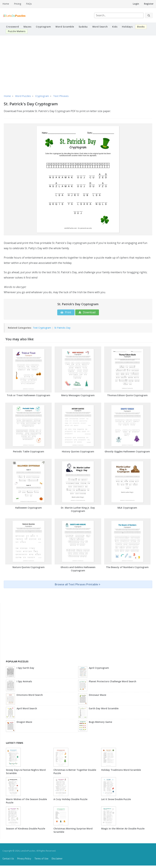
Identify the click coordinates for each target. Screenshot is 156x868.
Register (149, 4)
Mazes (27, 27)
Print (66, 312)
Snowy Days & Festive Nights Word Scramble (26, 772)
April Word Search (27, 708)
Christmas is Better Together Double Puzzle (75, 772)
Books (141, 27)
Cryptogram (43, 27)
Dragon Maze (24, 722)
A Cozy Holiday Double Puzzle (70, 799)
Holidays (127, 27)
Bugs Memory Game (100, 722)
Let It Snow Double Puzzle (116, 799)
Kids (115, 27)
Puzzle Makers (17, 31)
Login (136, 4)
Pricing (18, 4)
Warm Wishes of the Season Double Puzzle (26, 801)
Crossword (13, 27)
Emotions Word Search (30, 695)
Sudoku (83, 27)
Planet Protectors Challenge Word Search (113, 681)
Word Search (100, 27)
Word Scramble (65, 27)
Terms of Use (41, 859)
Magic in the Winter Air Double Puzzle (123, 829)
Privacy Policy (24, 859)
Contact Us (8, 859)
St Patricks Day (62, 328)
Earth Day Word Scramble (104, 708)
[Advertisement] (78, 64)
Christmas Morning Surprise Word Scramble (73, 830)
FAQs (29, 4)
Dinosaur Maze (97, 695)
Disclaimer (57, 859)
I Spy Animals (24, 681)
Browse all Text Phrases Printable (78, 584)
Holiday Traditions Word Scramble (121, 770)
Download (87, 312)
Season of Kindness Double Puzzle (26, 829)
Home (6, 4)
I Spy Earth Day (25, 668)
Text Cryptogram (42, 328)
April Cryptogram (99, 668)
